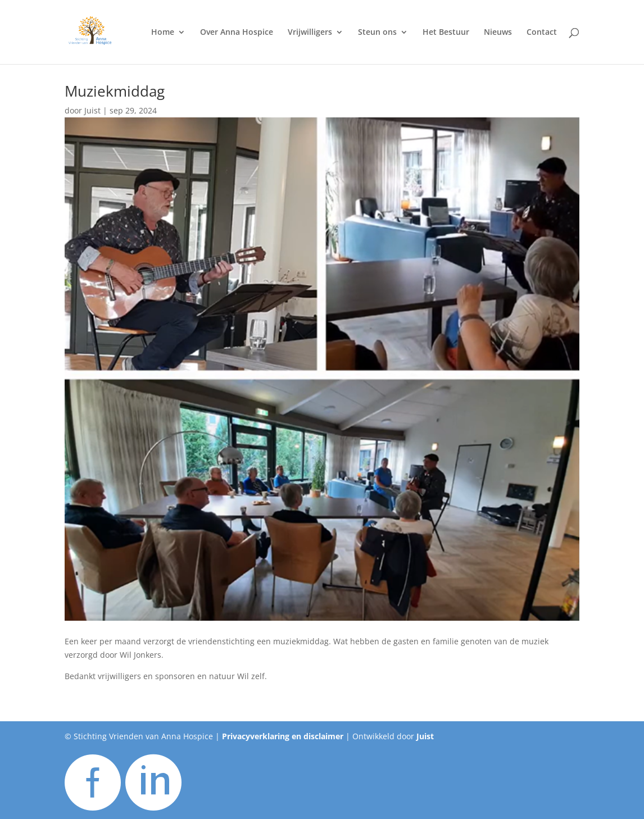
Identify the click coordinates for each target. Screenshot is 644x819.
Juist (92, 110)
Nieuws (498, 33)
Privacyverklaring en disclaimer (283, 736)
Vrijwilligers (310, 33)
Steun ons (377, 33)
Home (163, 33)
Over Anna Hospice (237, 33)
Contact (542, 33)
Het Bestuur (446, 33)
